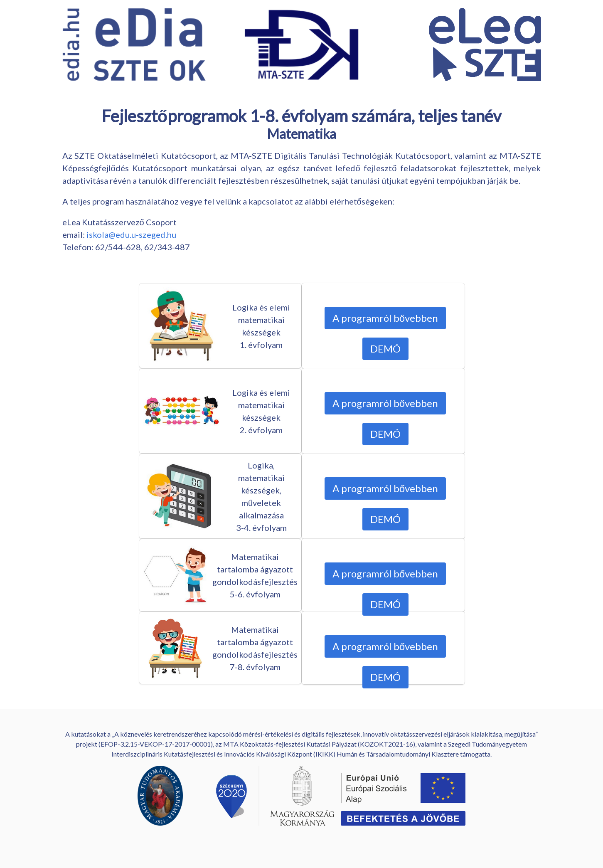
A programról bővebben (385, 318)
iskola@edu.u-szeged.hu (131, 234)
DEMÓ (385, 349)
